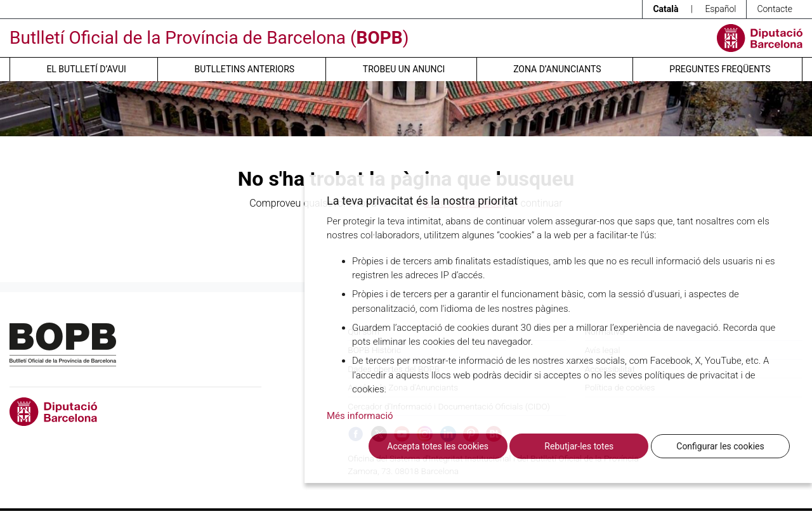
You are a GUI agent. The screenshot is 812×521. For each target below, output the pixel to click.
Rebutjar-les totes (579, 446)
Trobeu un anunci (404, 69)
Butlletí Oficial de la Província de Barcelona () (209, 38)
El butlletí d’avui (86, 69)
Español (720, 9)
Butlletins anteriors (245, 69)
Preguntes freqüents (720, 69)
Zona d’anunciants (557, 69)
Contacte (775, 9)
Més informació (360, 416)
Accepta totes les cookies (438, 446)
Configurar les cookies (720, 446)
